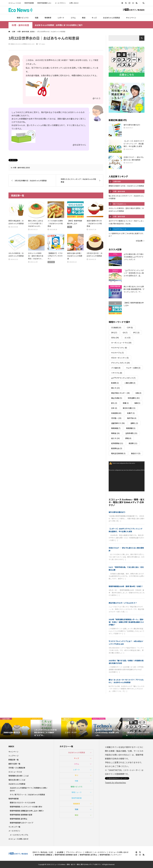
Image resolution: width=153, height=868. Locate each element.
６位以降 (139, 241)
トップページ (14, 756)
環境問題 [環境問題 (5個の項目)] (131, 428)
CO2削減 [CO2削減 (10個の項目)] (116, 327)
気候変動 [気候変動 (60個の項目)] (116, 413)
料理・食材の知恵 (20, 25)
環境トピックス (23, 18)
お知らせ (88, 852)
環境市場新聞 (29, 3)
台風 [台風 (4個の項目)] (138, 393)
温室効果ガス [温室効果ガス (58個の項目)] (118, 423)
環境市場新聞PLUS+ (44, 3)
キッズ (94, 18)
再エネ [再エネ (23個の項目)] (115, 388)
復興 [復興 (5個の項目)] (137, 403)
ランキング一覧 (14, 827)
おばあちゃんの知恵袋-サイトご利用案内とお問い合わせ (29, 789)
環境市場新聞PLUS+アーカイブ (22, 823)
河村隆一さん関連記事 (17, 768)
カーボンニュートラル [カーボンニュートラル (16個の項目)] (121, 343)
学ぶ (76, 775)
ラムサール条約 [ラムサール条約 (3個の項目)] (133, 368)
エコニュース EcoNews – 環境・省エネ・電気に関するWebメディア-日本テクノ (127, 502)
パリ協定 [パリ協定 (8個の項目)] (116, 368)
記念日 (28, 168)
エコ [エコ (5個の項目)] (127, 338)
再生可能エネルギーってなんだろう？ (123, 603)
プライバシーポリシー (74, 852)
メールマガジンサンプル (19, 835)
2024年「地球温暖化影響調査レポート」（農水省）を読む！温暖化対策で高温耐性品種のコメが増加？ (126, 622)
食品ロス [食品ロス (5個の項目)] (136, 453)
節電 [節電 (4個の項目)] (128, 438)
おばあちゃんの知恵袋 (111, 18)
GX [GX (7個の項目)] (125, 333)
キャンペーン (131, 18)
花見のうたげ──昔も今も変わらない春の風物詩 (126, 549)
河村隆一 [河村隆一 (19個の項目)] (116, 418)
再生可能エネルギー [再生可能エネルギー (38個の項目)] (120, 393)
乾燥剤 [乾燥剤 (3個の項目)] (115, 383)
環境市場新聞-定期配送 (43, 855)
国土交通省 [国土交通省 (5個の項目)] (117, 398)
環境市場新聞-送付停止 (19, 819)
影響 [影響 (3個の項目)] (126, 403)
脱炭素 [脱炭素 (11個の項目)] (133, 443)
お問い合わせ (74, 3)
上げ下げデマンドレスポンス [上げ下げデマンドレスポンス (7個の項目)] (123, 378)
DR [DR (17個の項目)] (114, 333)
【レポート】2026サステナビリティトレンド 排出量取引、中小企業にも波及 (126, 530)
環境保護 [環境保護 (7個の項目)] (116, 428)
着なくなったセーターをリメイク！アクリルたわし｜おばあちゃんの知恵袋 (126, 681)
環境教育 (48, 18)
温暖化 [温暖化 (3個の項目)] (134, 423)
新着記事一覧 (14, 760)
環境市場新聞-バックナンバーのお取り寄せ (26, 807)
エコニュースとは (15, 3)
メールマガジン (60, 3)
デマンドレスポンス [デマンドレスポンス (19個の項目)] (120, 363)
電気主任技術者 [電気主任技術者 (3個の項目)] (118, 453)
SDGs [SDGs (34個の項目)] (115, 338)
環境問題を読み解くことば (19, 776)
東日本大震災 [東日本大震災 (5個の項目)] (129, 408)
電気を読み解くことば (17, 780)
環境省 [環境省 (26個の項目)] (115, 433)
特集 (76, 781)
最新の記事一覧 (14, 764)
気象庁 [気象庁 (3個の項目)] (131, 413)
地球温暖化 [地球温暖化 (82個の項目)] (134, 398)
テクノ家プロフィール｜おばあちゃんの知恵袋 (27, 795)
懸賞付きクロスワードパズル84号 (22, 803)
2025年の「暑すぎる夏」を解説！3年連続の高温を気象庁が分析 (126, 662)
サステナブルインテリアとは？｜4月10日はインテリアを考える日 (126, 643)
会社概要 (60, 852)
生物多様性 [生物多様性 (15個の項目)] (131, 433)
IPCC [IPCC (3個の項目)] (136, 333)
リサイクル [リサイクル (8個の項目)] (117, 373)
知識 (37, 18)
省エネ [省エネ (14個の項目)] (115, 438)
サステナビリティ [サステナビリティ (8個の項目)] (119, 348)
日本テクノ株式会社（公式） (43, 852)
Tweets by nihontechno (115, 783)
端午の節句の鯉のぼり (117, 512)
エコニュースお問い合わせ (18, 839)
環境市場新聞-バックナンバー (111, 855)
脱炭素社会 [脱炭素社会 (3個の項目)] (117, 448)
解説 (84, 18)
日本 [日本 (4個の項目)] (114, 408)
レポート (61, 18)
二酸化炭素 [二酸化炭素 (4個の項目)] (130, 383)
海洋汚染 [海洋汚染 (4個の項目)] (132, 418)
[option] (15, 728)
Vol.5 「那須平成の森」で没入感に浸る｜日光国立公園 (126, 568)
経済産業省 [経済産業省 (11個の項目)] (117, 443)
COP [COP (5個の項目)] (130, 327)
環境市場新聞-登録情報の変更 (21, 815)
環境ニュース (77, 792)
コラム (73, 18)
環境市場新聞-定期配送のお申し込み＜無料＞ (27, 811)
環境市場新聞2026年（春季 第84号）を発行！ (126, 586)
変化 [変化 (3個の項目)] (114, 403)
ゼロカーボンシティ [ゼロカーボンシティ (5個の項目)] (120, 358)
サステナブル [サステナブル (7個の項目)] (117, 353)
